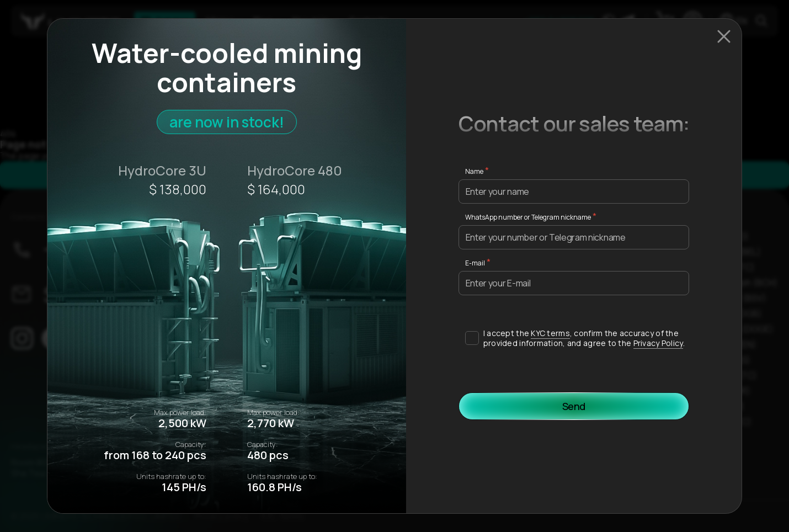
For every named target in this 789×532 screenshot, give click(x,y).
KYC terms (550, 333)
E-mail (475, 263)
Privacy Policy (658, 343)
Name (474, 171)
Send (574, 406)
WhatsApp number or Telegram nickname (528, 217)
